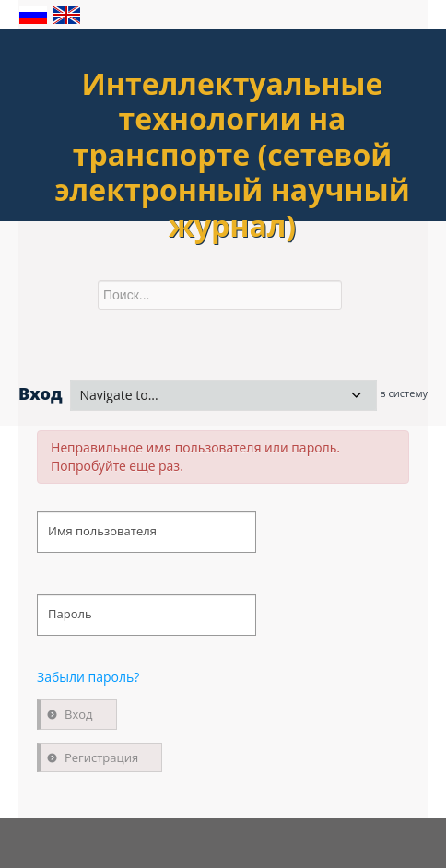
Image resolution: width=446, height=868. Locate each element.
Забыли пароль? (88, 677)
